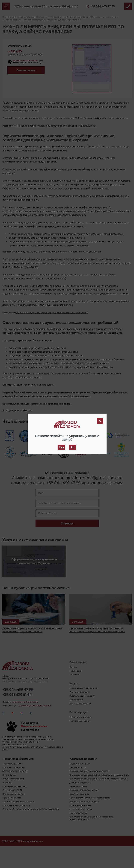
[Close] (100, 421)
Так (61, 447)
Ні (73, 447)
